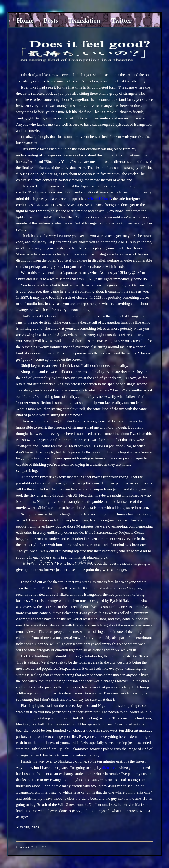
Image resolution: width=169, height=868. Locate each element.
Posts (51, 20)
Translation (84, 20)
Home (25, 20)
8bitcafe (108, 767)
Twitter (121, 20)
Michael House (99, 199)
